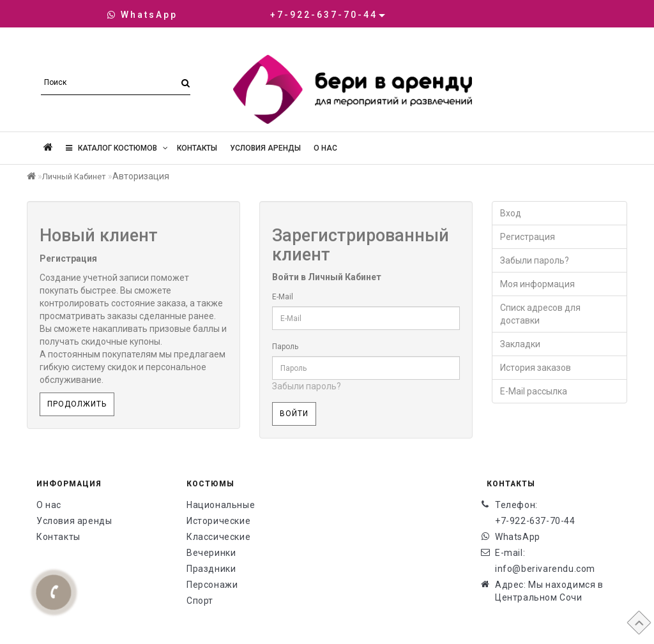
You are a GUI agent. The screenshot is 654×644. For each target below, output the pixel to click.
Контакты (197, 148)
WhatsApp (142, 15)
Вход (511, 213)
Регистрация (528, 237)
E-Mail (283, 297)
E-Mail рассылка (534, 391)
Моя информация (537, 284)
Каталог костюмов (117, 148)
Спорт (200, 601)
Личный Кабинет (74, 176)
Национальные (221, 505)
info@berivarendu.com (545, 569)
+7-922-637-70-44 (535, 521)
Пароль (285, 347)
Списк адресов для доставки (540, 314)
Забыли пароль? (307, 386)
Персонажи (212, 585)
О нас (325, 148)
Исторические (218, 521)
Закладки (520, 344)
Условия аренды (265, 148)
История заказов (536, 368)
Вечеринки (211, 553)
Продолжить (77, 404)
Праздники (211, 569)
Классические (218, 537)
